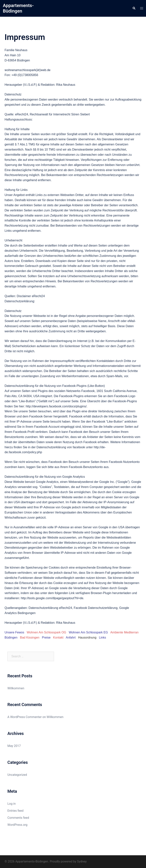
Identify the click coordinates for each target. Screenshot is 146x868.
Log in (12, 804)
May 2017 (14, 746)
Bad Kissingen (30, 638)
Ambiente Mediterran (124, 632)
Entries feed (15, 811)
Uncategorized (17, 775)
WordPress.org (17, 825)
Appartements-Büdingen (18, 8)
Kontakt (58, 638)
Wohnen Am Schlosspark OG (47, 632)
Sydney (82, 861)
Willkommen (16, 688)
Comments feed (18, 818)
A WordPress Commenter (25, 717)
